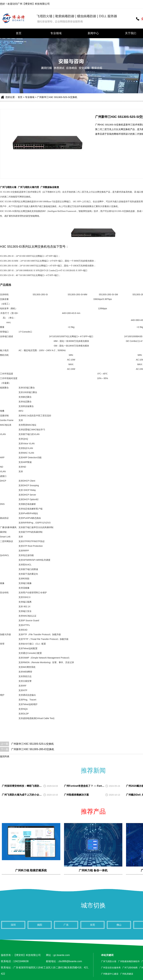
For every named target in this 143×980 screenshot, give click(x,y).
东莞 (92, 925)
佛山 (119, 925)
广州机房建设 (127, 974)
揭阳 (40, 925)
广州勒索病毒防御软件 (129, 961)
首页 (19, 33)
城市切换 (93, 905)
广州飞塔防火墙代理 (28, 187)
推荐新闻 (93, 770)
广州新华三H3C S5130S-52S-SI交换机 (57, 97)
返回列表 (5, 756)
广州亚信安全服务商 (111, 968)
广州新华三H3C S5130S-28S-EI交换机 (33, 749)
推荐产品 (93, 811)
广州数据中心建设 (110, 974)
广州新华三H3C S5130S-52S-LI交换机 (32, 744)
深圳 (13, 925)
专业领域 (56, 33)
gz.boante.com (62, 955)
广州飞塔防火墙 (8, 187)
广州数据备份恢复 (50, 187)
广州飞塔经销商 (130, 968)
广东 (66, 925)
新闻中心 (93, 33)
